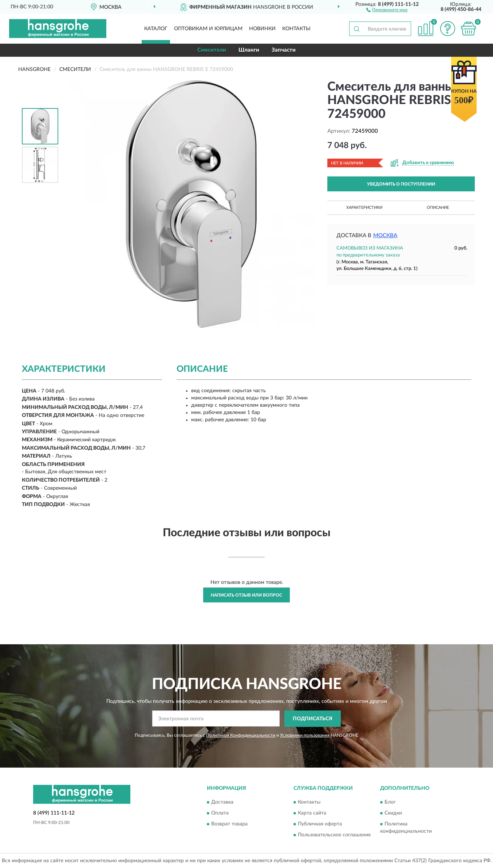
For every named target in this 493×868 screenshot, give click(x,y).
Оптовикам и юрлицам (208, 29)
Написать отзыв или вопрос (246, 595)
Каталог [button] (156, 29)
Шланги (249, 50)
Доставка (222, 803)
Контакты (296, 29)
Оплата (220, 813)
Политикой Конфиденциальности (241, 735)
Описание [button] (438, 208)
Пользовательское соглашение (334, 835)
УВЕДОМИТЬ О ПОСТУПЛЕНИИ (401, 184)
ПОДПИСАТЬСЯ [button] (313, 719)
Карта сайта (312, 813)
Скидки (393, 813)
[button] (387, 9)
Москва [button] (385, 236)
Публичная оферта (320, 824)
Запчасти (284, 50)
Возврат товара (229, 824)
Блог (390, 803)
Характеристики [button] (364, 208)
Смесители (212, 50)
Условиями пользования (305, 735)
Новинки (262, 29)
